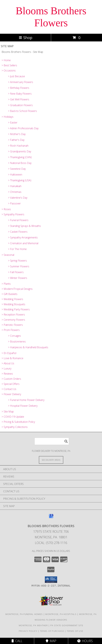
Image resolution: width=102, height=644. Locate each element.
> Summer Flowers (19, 266)
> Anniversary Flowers (21, 82)
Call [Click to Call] (17, 641)
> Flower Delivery (11, 394)
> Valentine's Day (18, 198)
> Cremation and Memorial (23, 243)
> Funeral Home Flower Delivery (26, 400)
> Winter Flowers (18, 278)
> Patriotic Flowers (12, 325)
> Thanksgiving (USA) (20, 180)
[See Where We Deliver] (51, 460)
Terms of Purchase (52, 631)
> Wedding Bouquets (13, 304)
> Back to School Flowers (22, 111)
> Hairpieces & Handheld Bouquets (28, 347)
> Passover (14, 203)
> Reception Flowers (13, 315)
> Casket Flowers (18, 232)
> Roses (6, 209)
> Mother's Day (17, 134)
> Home (6, 60)
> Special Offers (11, 384)
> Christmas (15, 192)
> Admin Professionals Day (23, 128)
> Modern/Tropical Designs (17, 289)
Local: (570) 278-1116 (51, 543)
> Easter (13, 123)
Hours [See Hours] (85, 641)
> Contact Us (9, 389)
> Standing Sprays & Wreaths (24, 226)
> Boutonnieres (17, 342)
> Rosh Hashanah (18, 146)
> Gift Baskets (9, 294)
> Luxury (6, 368)
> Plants (6, 284)
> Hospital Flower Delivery (23, 406)
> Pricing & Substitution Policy (18, 422)
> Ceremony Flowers (13, 320)
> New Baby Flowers (20, 94)
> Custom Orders (11, 379)
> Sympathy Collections (15, 427)
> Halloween (15, 175)
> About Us (8, 363)
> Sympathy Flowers (13, 214)
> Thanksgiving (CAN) (20, 157)
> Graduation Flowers (20, 105)
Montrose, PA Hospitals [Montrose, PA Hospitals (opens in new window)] (61, 614)
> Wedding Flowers (12, 299)
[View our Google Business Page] (51, 518)
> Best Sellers (9, 65)
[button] (51, 580)
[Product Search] (52, 441)
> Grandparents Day (20, 151)
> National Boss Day (20, 163)
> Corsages (14, 336)
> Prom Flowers (11, 330)
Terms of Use (75, 631)
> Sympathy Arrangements (23, 237)
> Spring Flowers (17, 261)
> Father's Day (16, 140)
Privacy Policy (28, 631)
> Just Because (16, 76)
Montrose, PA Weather (33, 625)
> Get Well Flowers (19, 99)
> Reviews (7, 374)
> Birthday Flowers (19, 88)
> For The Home (17, 249)
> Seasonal (8, 255)
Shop (26, 37)
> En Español (9, 353)
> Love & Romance (12, 358)
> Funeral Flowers (18, 220)
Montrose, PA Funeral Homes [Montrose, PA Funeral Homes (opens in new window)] (24, 614)
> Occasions (9, 70)
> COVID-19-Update (13, 417)
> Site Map (8, 412)
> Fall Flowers (16, 272)
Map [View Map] (51, 641)
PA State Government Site (67, 625)
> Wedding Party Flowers (16, 309)
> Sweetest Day (17, 169)
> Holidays (8, 117)
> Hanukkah (15, 186)
